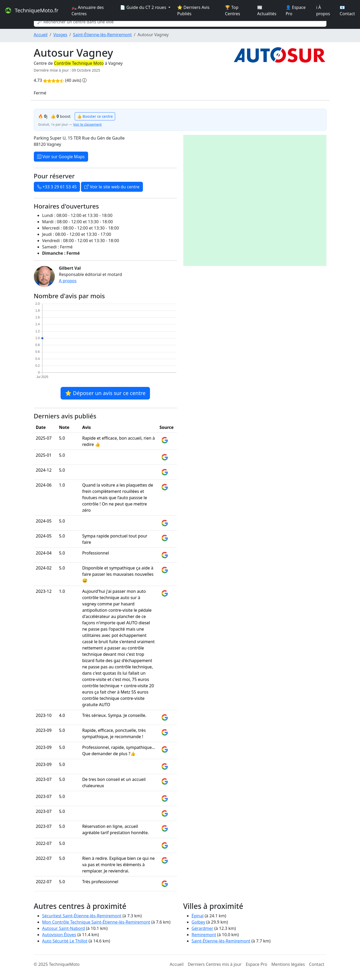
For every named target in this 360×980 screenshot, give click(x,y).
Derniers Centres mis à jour (215, 964)
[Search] (180, 22)
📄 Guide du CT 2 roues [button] (144, 7)
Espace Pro (256, 964)
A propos (68, 281)
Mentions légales (288, 964)
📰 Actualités (267, 10)
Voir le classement (87, 124)
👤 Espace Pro (295, 10)
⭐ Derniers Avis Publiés (193, 10)
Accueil (41, 35)
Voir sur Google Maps (61, 157)
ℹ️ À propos (323, 10)
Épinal (198, 916)
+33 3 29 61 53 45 (57, 187)
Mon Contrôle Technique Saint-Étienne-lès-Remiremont (96, 922)
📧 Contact (347, 10)
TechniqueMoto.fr (31, 10)
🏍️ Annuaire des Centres (88, 10)
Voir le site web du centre (112, 187)
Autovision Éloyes (59, 935)
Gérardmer (203, 928)
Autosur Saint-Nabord (64, 928)
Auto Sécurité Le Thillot (65, 941)
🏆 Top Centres (233, 10)
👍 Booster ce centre (95, 116)
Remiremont (204, 935)
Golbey (198, 922)
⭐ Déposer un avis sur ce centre (105, 393)
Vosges (60, 35)
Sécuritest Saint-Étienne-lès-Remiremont (82, 916)
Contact (317, 964)
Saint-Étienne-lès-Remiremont (102, 35)
